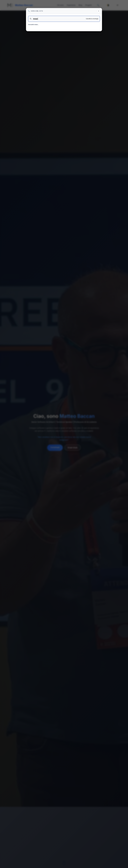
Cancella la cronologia (92, 19)
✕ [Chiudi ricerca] (99, 11)
